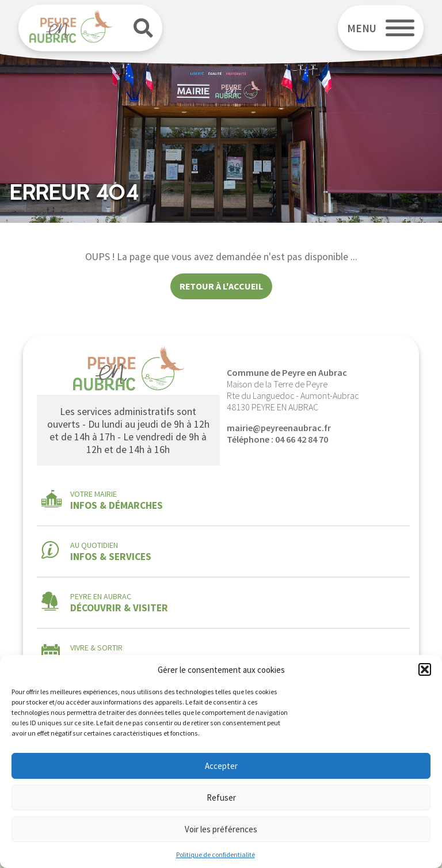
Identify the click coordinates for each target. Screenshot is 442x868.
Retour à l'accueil (221, 286)
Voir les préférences (221, 829)
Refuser (221, 797)
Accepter (221, 766)
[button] (425, 669)
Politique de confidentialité (216, 854)
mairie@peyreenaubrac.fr (279, 428)
